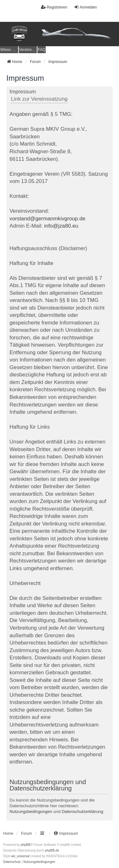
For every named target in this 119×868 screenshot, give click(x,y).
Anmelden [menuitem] (85, 7)
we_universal (20, 856)
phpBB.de (52, 850)
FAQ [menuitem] (42, 50)
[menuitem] (9, 50)
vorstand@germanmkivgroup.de (47, 219)
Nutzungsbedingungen (31, 811)
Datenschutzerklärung (82, 811)
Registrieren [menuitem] (54, 7)
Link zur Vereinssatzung (39, 99)
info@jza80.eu (61, 226)
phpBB (26, 845)
